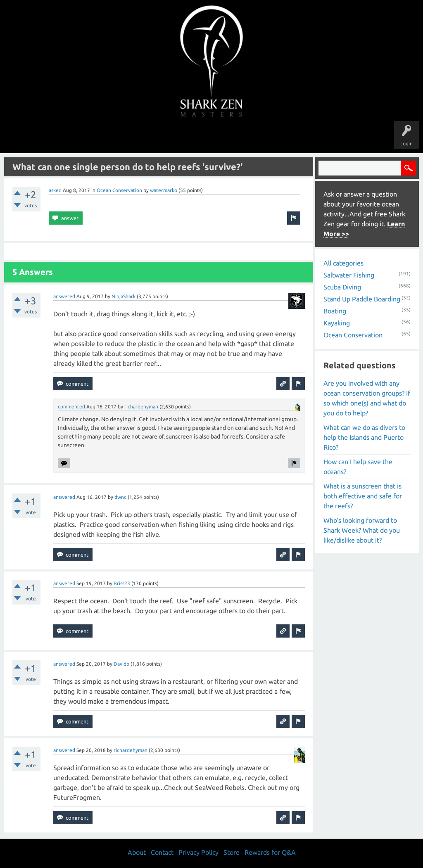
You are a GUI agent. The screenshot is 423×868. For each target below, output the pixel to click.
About (281, 137)
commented (71, 407)
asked (55, 190)
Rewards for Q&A (270, 852)
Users (212, 137)
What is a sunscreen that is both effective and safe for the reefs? (363, 496)
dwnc (120, 497)
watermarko (164, 190)
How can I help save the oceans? (358, 467)
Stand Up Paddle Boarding (362, 299)
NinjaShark (124, 296)
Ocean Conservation (119, 190)
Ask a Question (246, 137)
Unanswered (154, 137)
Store (307, 137)
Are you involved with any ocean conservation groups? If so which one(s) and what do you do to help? (367, 398)
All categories (343, 263)
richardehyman (141, 407)
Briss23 (122, 583)
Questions (120, 137)
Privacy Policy (198, 852)
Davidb (121, 664)
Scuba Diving (342, 287)
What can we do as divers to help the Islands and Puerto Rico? (364, 437)
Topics (186, 137)
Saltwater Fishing (349, 275)
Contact (162, 852)
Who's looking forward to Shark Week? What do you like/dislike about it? (362, 530)
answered (64, 296)
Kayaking (337, 323)
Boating (335, 311)
